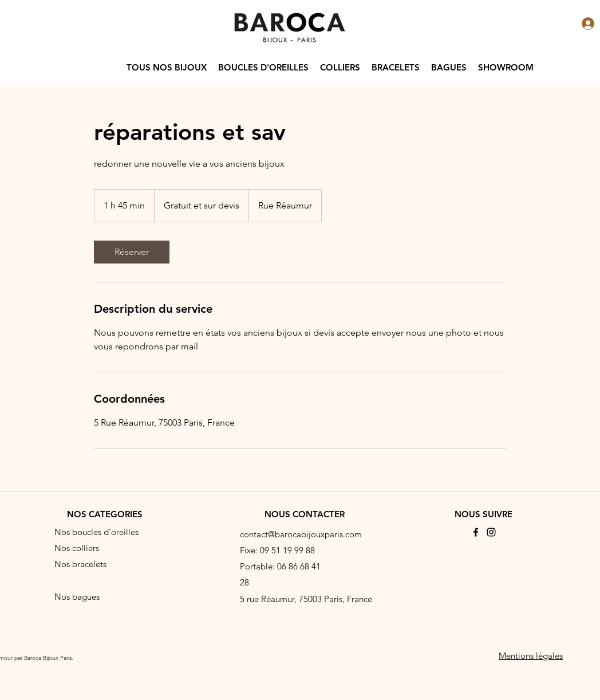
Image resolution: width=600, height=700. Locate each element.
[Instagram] (491, 532)
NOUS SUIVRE (483, 514)
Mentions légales (531, 656)
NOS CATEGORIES (105, 514)
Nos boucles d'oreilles (96, 532)
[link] (132, 252)
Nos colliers (77, 548)
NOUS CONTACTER (305, 514)
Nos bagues (77, 597)
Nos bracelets (80, 564)
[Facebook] (476, 532)
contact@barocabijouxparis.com (301, 534)
